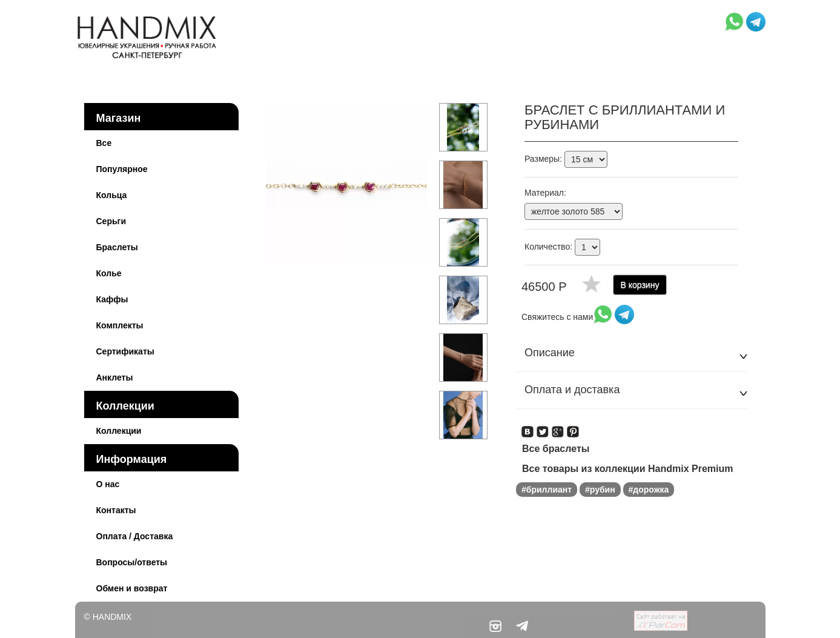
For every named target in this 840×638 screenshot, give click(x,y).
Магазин (119, 118)
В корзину (640, 285)
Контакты (116, 510)
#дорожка (649, 490)
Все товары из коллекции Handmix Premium (627, 469)
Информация (132, 459)
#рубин (600, 490)
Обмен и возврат (132, 588)
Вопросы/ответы (132, 562)
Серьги (111, 221)
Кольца (112, 195)
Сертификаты (125, 351)
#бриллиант (547, 490)
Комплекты (120, 325)
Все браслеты (556, 449)
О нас (108, 484)
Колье (109, 273)
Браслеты (117, 247)
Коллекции (125, 406)
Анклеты (115, 377)
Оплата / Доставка (135, 536)
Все (104, 143)
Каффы (112, 299)
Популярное (122, 169)
